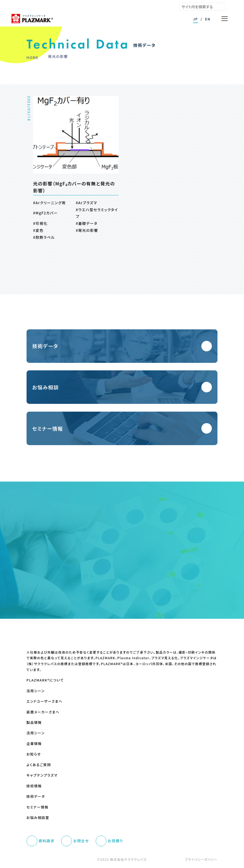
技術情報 (34, 786)
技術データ (36, 796)
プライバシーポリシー (201, 859)
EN (208, 19)
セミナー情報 (38, 807)
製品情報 (34, 722)
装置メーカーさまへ (43, 712)
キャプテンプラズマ (42, 775)
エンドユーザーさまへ (45, 701)
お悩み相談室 (38, 818)
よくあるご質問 (39, 765)
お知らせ (34, 754)
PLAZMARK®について (45, 680)
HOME (33, 57)
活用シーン (36, 691)
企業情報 (34, 744)
